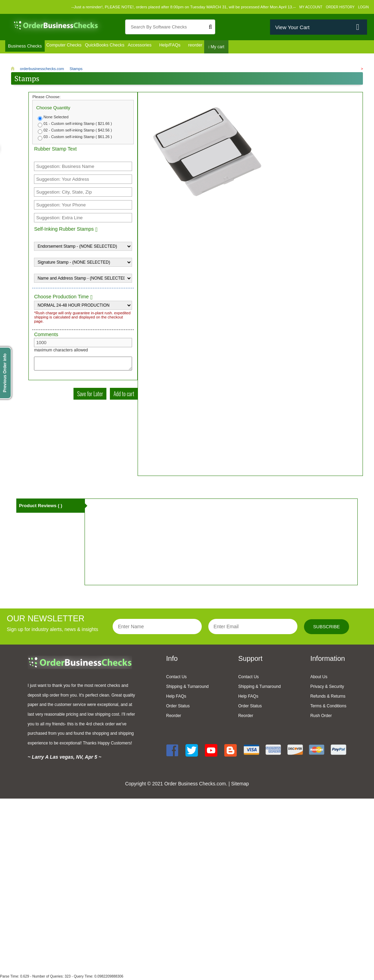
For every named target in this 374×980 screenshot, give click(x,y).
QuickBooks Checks (119, 48)
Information (328, 659)
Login (363, 7)
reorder (223, 48)
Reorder (173, 717)
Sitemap (240, 784)
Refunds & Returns (328, 697)
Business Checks (27, 48)
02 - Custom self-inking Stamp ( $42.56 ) (77, 131)
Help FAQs (176, 697)
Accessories (162, 48)
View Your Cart (292, 28)
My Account (311, 7)
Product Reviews (42, 508)
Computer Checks (71, 48)
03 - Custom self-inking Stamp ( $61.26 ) (77, 138)
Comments (46, 335)
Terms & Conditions (328, 707)
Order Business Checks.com (195, 784)
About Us (319, 678)
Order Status (178, 707)
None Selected (56, 118)
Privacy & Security (327, 688)
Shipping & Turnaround (187, 688)
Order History (340, 7)
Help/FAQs (195, 48)
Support (250, 659)
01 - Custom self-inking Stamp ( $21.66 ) (77, 125)
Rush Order (321, 717)
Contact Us (176, 678)
